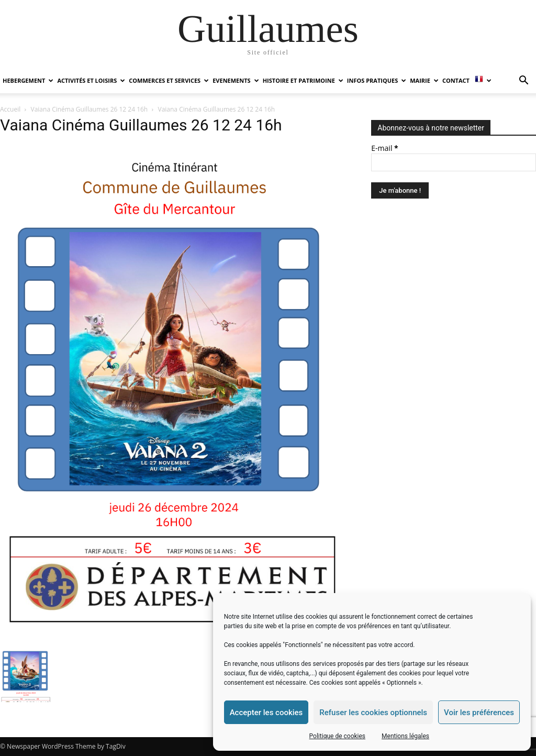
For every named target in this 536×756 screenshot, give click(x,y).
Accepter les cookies (266, 713)
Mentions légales (405, 736)
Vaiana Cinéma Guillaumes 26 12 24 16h (90, 109)
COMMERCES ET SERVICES (169, 80)
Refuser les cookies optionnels (373, 713)
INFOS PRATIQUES (377, 80)
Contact (456, 80)
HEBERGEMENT (28, 80)
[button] (523, 81)
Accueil (10, 109)
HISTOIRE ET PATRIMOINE (303, 80)
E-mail (384, 148)
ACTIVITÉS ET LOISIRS (91, 80)
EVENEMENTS (236, 80)
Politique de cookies (337, 736)
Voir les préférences (479, 713)
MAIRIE (424, 80)
